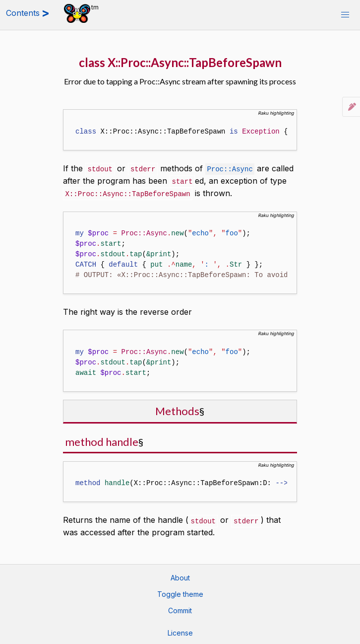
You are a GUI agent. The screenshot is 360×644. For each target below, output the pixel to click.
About (180, 576)
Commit (180, 608)
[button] (345, 15)
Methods (177, 409)
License (180, 631)
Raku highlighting (276, 113)
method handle (102, 440)
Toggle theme (180, 592)
